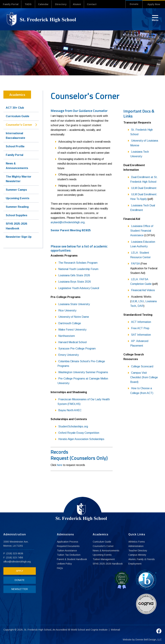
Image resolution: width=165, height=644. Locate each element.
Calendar (45, 4)
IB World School (77, 629)
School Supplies (17, 215)
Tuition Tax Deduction (69, 555)
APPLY (19, 571)
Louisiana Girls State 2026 (74, 275)
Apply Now (154, 4)
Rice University (67, 310)
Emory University (69, 355)
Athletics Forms (137, 542)
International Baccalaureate (16, 135)
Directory (63, 4)
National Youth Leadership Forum (78, 269)
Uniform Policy (65, 564)
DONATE (19, 580)
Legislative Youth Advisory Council (79, 288)
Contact (96, 4)
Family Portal (11, 4)
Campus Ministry (137, 555)
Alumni (80, 4)
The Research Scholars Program (78, 263)
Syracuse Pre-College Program (77, 348)
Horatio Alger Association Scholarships (81, 439)
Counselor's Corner (19, 125)
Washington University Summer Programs (83, 372)
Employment (135, 564)
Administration (136, 546)
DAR (141, 306)
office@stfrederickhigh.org (17, 561)
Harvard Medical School (72, 342)
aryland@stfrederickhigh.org (68, 222)
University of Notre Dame (74, 317)
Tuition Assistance (67, 551)
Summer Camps (16, 190)
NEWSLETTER (19, 589)
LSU (141, 301)
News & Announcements (17, 166)
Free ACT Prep (140, 328)
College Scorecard (142, 366)
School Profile (15, 146)
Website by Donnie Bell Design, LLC (142, 639)
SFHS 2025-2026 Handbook (16, 226)
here (60, 465)
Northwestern (67, 336)
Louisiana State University (74, 304)
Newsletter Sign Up (19, 237)
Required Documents (68, 546)
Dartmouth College (70, 323)
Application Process (68, 542)
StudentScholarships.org (73, 426)
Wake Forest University (72, 329)
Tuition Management (104, 559)
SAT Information (141, 335)
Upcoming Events (18, 198)
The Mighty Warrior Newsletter (19, 179)
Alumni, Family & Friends (142, 559)
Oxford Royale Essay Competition (79, 433)
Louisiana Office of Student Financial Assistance (142, 230)
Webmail (116, 629)
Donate (133, 4)
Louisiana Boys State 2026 (75, 282)
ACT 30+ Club (15, 108)
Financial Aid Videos (143, 290)
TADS (29, 4)
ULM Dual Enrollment (144, 188)
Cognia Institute (99, 629)
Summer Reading (17, 207)
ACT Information (141, 322)
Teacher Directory (138, 551)
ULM (134, 301)
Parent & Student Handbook (72, 559)
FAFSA (135, 264)
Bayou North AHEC (70, 410)
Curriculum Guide (18, 116)
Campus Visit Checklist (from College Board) (144, 377)
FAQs (60, 568)
